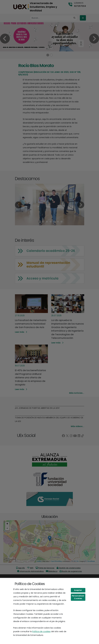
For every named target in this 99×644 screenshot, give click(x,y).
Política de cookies (41, 631)
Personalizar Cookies (78, 597)
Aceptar (78, 590)
